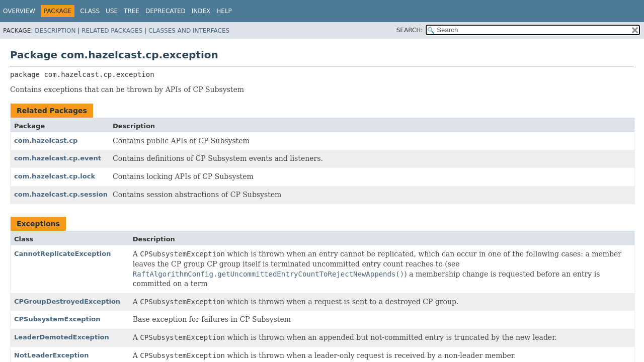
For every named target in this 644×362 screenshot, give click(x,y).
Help (224, 11)
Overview (19, 11)
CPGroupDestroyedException (67, 301)
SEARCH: (410, 30)
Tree (132, 11)
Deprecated (166, 11)
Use (112, 11)
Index (201, 11)
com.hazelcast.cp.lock (55, 176)
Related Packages (112, 31)
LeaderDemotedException (62, 337)
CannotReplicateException (62, 254)
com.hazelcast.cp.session (61, 194)
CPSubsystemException (57, 319)
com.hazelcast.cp (46, 141)
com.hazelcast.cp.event (58, 158)
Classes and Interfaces (189, 31)
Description (55, 31)
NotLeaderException (51, 355)
